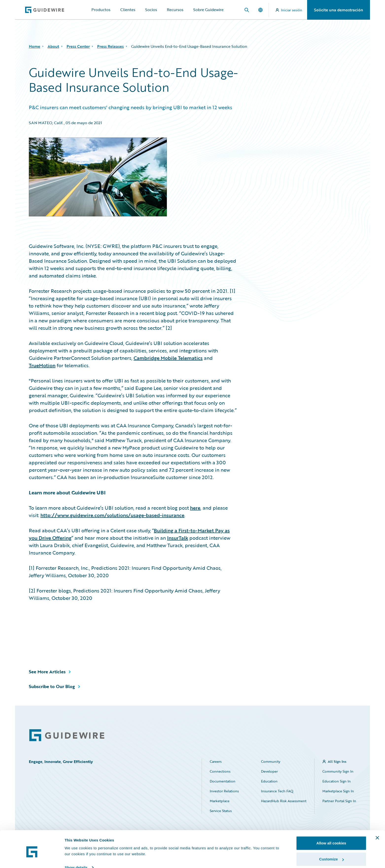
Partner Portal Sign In (339, 801)
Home (35, 46)
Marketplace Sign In (338, 791)
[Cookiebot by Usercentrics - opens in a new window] (32, 858)
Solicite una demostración (339, 10)
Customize (332, 839)
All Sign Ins (337, 761)
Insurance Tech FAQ (277, 791)
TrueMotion (42, 365)
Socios (151, 10)
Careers (216, 761)
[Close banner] (377, 817)
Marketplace (220, 801)
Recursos (175, 10)
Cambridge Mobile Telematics (168, 358)
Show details (76, 847)
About (53, 46)
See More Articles (47, 672)
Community (271, 761)
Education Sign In (337, 781)
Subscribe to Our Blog (52, 686)
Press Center (78, 46)
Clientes (128, 10)
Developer (269, 771)
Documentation (223, 781)
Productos (101, 10)
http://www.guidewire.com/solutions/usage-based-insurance (112, 515)
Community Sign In (338, 771)
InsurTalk (178, 538)
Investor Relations (224, 791)
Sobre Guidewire (208, 10)
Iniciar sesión (289, 10)
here (195, 508)
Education (269, 781)
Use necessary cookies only (331, 855)
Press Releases (110, 46)
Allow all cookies (331, 823)
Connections (220, 771)
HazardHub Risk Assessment (284, 801)
